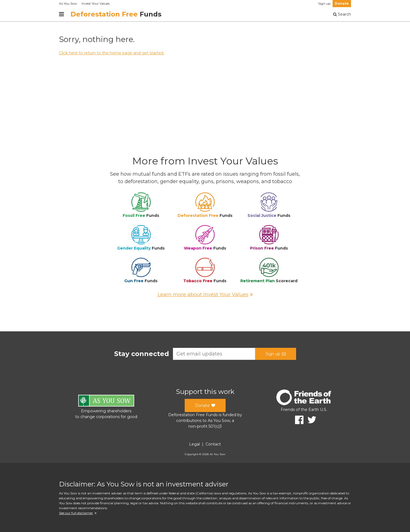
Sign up (324, 3)
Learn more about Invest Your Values (205, 295)
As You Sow (68, 3)
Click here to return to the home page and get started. (112, 53)
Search (342, 14)
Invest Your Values (96, 3)
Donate (342, 3)
